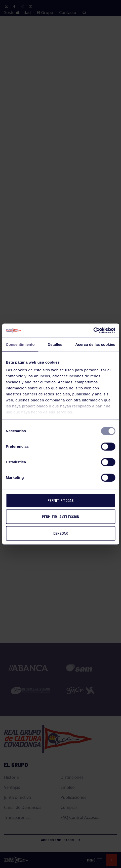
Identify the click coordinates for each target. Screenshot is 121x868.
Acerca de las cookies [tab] (95, 344)
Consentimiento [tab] (20, 344)
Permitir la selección (61, 517)
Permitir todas (60, 500)
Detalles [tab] (55, 344)
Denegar (60, 533)
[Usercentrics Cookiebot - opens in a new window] (93, 331)
